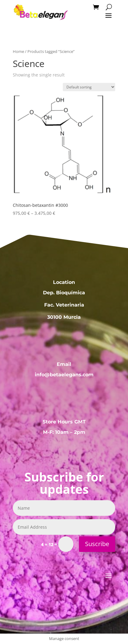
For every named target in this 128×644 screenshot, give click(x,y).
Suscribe (97, 544)
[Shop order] (89, 87)
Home (18, 51)
